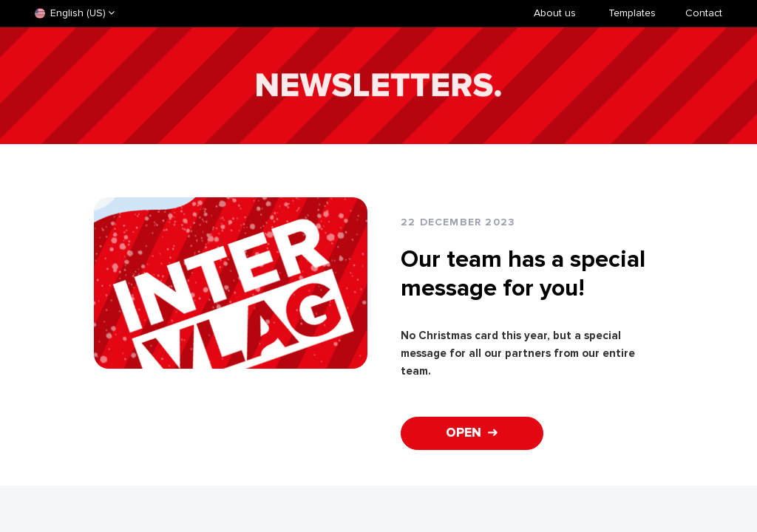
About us (555, 13)
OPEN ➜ (472, 433)
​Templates (632, 13)
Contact (704, 13)
